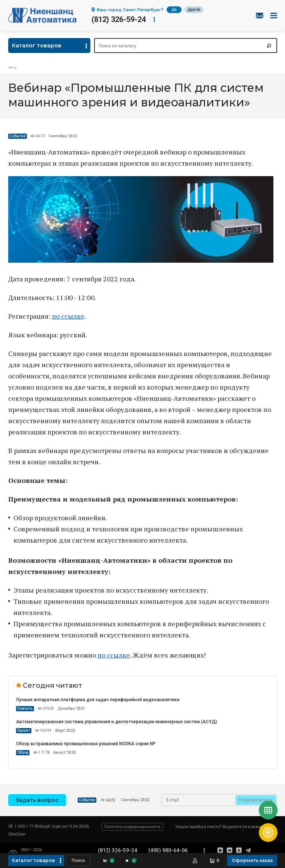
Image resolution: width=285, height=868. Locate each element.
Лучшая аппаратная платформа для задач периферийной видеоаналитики (98, 700)
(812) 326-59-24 (119, 19)
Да (174, 10)
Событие (18, 136)
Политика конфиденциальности (132, 827)
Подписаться (256, 800)
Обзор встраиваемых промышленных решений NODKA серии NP (86, 744)
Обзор (23, 753)
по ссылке (68, 316)
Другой (194, 10)
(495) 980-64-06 (168, 850)
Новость (25, 708)
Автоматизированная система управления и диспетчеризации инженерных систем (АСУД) (117, 722)
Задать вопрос (37, 800)
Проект (24, 730)
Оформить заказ (252, 860)
